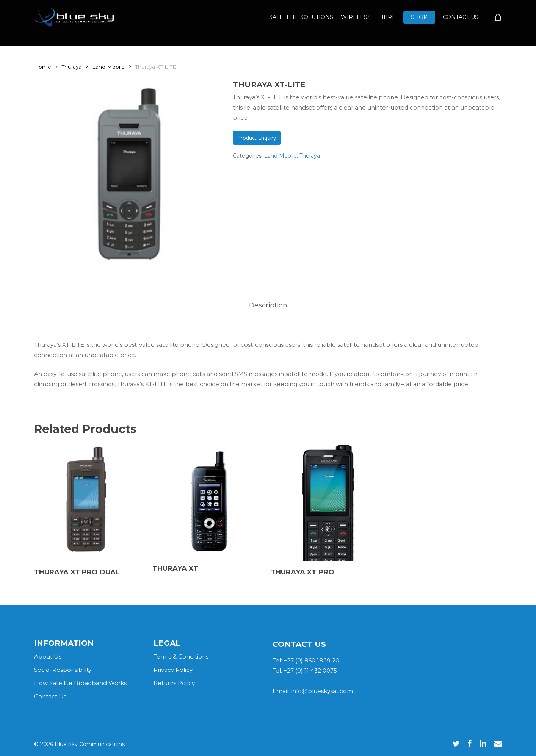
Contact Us (50, 696)
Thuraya (72, 67)
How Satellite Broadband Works (80, 683)
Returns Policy (174, 683)
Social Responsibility (63, 670)
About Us (48, 657)
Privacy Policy (173, 670)
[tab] (268, 305)
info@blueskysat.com (322, 691)
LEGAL (167, 643)
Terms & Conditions (181, 657)
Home (43, 67)
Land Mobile (108, 67)
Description (268, 305)
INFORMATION (64, 643)
